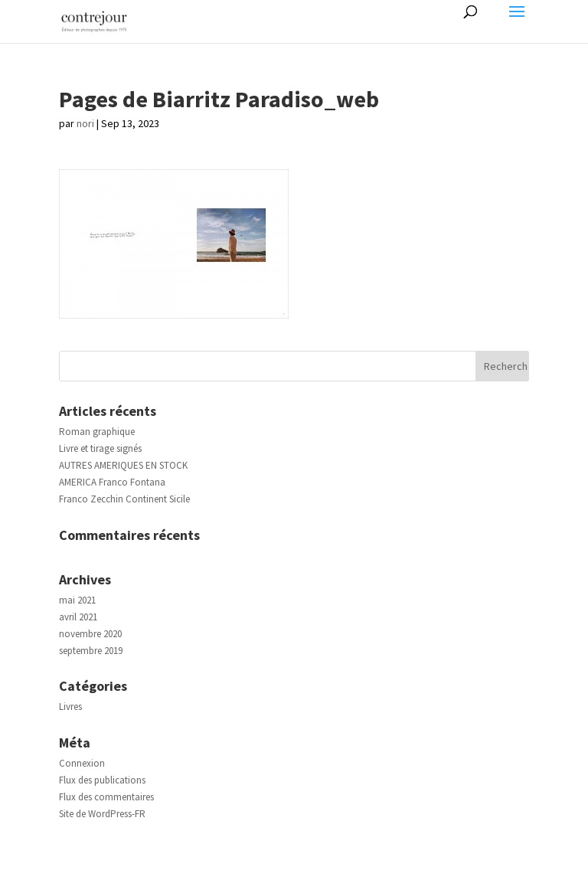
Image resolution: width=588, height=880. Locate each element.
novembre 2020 (90, 634)
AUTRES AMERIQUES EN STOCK (123, 465)
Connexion (82, 763)
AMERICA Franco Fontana (112, 482)
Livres (70, 707)
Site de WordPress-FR (102, 814)
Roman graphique (97, 432)
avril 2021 (78, 617)
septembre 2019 (91, 651)
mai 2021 (77, 600)
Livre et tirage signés (100, 448)
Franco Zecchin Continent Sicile (124, 499)
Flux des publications (102, 780)
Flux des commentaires (106, 797)
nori (85, 123)
